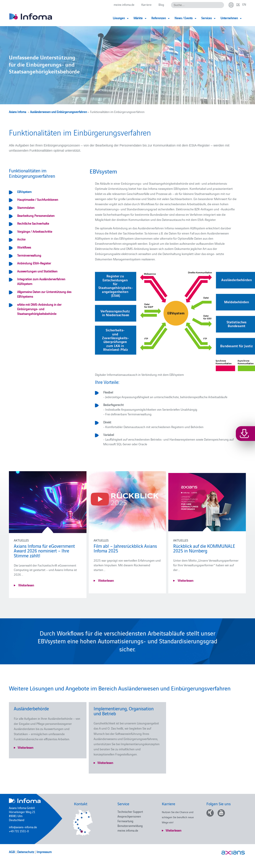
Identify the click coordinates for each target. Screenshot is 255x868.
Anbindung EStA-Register (34, 263)
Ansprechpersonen (129, 816)
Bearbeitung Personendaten (36, 215)
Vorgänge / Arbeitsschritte (35, 231)
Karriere (146, 4)
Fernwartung (125, 821)
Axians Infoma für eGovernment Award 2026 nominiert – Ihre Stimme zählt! (44, 551)
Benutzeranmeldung (130, 826)
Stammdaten (26, 207)
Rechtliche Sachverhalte (33, 223)
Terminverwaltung (29, 255)
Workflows (24, 247)
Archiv (21, 239)
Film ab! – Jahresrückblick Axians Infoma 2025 (125, 548)
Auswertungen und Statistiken (37, 271)
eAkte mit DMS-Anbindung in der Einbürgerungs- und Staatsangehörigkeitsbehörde (39, 309)
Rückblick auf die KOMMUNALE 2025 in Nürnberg (204, 548)
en (244, 4)
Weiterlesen (26, 585)
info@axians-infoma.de (23, 827)
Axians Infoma (17, 112)
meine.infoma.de (124, 4)
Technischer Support (130, 812)
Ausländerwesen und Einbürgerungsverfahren (59, 112)
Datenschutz (26, 852)
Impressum (44, 852)
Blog (161, 4)
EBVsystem (24, 192)
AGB (12, 852)
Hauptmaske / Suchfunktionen (38, 199)
